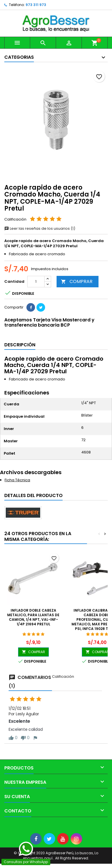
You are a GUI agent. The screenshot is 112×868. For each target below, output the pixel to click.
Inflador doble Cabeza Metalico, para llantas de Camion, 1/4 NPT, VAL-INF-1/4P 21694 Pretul (33, 617)
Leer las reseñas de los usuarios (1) (40, 228)
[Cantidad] (36, 282)
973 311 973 (36, 5)
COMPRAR (77, 281)
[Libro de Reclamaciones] (0, 826)
